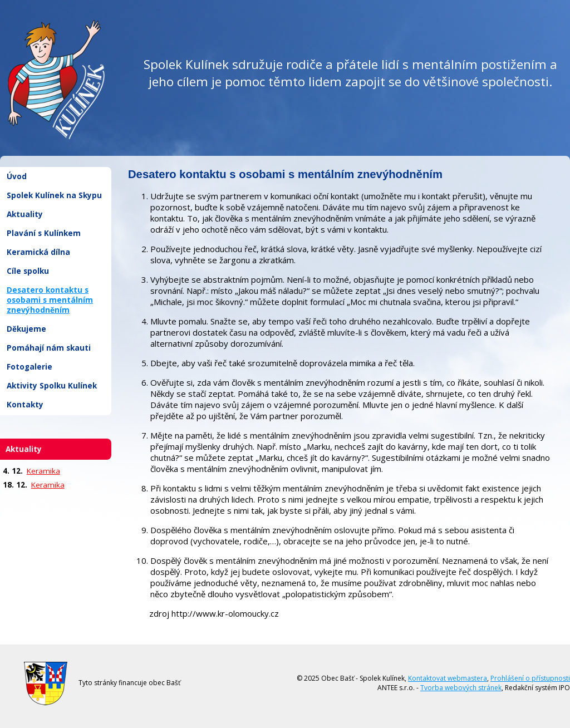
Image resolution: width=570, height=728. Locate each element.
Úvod (17, 176)
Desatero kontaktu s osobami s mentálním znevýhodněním (50, 300)
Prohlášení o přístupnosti (530, 678)
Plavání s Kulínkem (44, 233)
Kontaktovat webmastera (448, 678)
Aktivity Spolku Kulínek (52, 386)
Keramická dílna (38, 252)
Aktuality (25, 214)
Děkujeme (26, 329)
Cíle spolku (28, 271)
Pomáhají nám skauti (49, 348)
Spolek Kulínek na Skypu (54, 195)
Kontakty (25, 405)
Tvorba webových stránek (461, 688)
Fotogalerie (30, 367)
